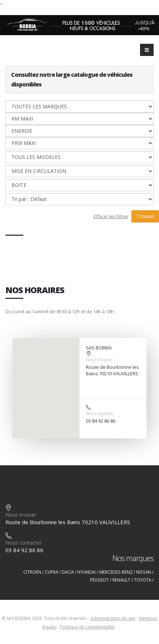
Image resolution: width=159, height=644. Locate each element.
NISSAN (144, 572)
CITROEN (32, 572)
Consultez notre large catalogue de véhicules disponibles (72, 79)
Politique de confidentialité (87, 627)
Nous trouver (99, 360)
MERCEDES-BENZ (116, 572)
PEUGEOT (99, 580)
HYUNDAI (86, 572)
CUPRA (51, 572)
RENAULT (121, 580)
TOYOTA (143, 580)
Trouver (145, 216)
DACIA (68, 572)
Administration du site (113, 618)
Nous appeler (100, 413)
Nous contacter (23, 543)
